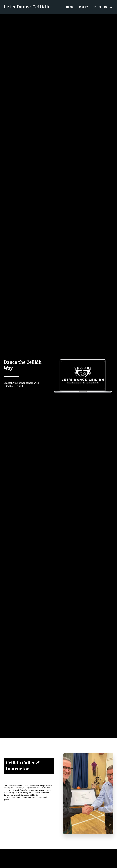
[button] (95, 7)
